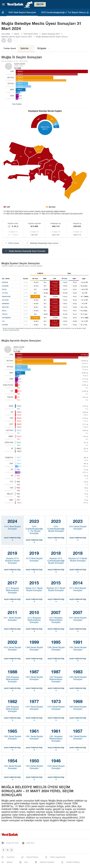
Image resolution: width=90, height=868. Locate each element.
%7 (56, 127)
